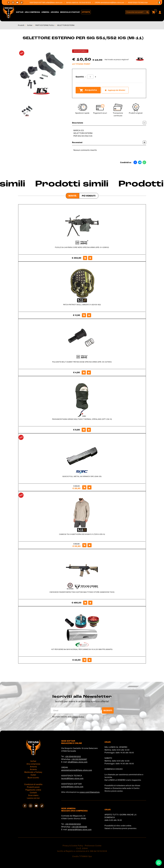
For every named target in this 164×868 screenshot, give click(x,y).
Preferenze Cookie (93, 846)
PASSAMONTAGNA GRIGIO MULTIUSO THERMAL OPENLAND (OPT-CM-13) (82, 419)
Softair (20, 12)
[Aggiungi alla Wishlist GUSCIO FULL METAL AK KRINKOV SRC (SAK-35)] (89, 487)
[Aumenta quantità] (95, 77)
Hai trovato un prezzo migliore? (117, 60)
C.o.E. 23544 (82, 848)
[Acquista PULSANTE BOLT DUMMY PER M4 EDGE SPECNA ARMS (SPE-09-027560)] (84, 373)
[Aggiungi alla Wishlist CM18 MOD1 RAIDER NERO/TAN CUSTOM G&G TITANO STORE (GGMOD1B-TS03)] (90, 603)
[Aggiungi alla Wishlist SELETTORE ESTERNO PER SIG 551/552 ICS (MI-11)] (115, 90)
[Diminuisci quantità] (85, 77)
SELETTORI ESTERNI (66, 25)
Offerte (86, 12)
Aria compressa (32, 12)
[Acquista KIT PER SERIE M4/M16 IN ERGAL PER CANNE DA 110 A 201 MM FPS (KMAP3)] (84, 660)
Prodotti (21, 25)
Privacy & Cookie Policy (73, 846)
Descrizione (109, 123)
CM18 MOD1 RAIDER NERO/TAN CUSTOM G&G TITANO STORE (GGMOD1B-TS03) (82, 592)
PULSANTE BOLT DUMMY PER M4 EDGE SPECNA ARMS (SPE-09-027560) (82, 362)
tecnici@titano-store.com (72, 778)
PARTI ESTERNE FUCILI (45, 25)
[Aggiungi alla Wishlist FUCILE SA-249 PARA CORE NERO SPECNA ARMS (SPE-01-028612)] (90, 258)
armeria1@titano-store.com (80, 829)
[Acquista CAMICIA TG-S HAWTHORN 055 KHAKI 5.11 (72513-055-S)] (84, 545)
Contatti (33, 793)
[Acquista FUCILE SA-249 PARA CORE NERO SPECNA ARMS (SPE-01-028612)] (85, 258)
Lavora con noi (33, 798)
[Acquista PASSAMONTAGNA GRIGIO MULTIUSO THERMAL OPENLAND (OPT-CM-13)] (84, 430)
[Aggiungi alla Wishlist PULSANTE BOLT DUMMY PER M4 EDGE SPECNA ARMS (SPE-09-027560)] (89, 373)
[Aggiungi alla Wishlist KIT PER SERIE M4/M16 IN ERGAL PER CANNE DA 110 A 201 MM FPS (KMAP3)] (90, 660)
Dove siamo (33, 795)
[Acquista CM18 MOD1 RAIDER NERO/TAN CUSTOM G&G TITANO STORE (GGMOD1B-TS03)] (85, 603)
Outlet (33, 775)
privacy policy (78, 717)
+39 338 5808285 (79, 827)
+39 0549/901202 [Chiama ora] (87, 3)
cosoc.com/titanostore (90, 792)
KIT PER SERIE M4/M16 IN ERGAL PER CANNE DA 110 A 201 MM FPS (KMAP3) (82, 649)
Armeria (45, 12)
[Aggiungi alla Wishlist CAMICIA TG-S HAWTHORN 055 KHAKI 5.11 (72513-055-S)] (90, 545)
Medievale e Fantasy (70, 12)
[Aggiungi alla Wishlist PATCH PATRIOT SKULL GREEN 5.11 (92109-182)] (89, 315)
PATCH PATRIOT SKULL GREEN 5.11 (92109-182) (82, 305)
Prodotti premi (33, 787)
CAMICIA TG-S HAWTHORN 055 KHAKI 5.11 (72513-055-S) (82, 534)
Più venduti (89, 196)
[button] (160, 3)
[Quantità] (90, 77)
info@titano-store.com (78, 762)
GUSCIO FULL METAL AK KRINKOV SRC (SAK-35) (82, 476)
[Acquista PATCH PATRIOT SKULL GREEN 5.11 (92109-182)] (84, 315)
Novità (73, 196)
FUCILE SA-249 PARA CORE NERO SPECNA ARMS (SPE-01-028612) (82, 247)
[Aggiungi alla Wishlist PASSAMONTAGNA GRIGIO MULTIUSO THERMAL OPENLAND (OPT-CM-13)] (89, 430)
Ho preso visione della (68, 717)
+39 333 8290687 (79, 759)
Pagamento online (33, 790)
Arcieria (55, 12)
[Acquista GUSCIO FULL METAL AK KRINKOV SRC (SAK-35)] (84, 487)
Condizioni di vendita (33, 784)
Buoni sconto (33, 778)
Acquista (88, 90)
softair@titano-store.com (56, 3)
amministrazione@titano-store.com (115, 3)
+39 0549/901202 (73, 756)
